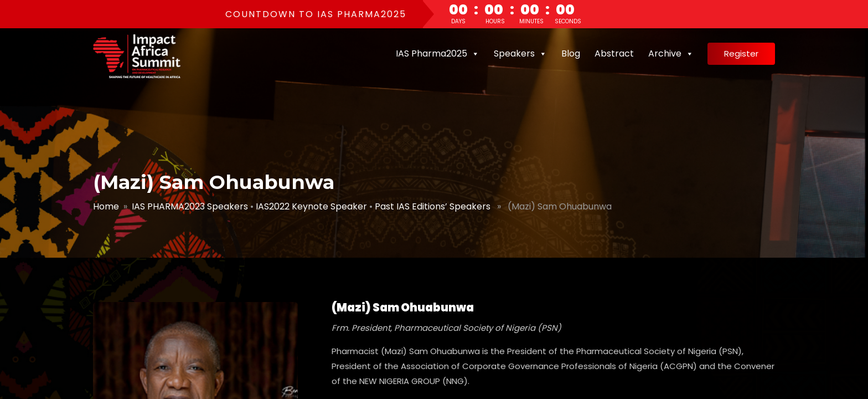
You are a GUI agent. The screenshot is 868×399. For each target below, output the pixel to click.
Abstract (614, 53)
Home (106, 206)
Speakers (520, 54)
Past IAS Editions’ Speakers (433, 206)
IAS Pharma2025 (438, 54)
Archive (671, 54)
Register (741, 53)
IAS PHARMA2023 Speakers (190, 206)
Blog (571, 53)
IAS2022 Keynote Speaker (311, 206)
